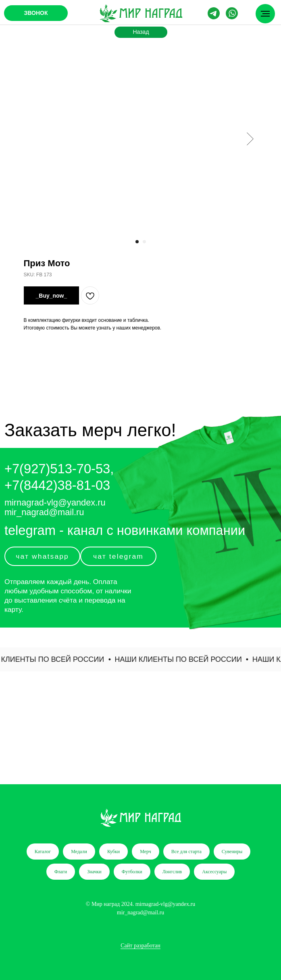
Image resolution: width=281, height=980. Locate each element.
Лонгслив (172, 872)
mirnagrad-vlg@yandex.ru (55, 502)
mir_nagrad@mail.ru (44, 512)
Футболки (132, 872)
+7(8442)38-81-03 (57, 485)
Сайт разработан (140, 946)
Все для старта (186, 852)
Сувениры (232, 852)
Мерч (146, 852)
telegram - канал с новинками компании (125, 530)
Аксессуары (214, 872)
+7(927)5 (31, 469)
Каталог (43, 852)
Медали (79, 852)
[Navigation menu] (265, 14)
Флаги (61, 872)
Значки (94, 872)
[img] (141, 13)
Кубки (113, 852)
